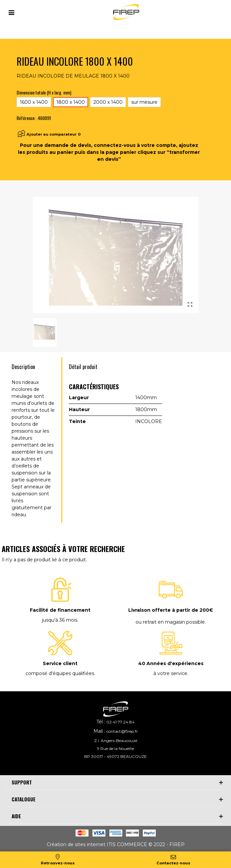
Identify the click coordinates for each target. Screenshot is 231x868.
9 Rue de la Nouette (115, 748)
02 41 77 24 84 (120, 722)
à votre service (170, 673)
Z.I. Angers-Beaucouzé (116, 741)
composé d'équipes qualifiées (60, 673)
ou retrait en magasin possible (170, 622)
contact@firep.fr (122, 731)
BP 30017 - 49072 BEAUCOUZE (115, 756)
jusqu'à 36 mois (60, 620)
